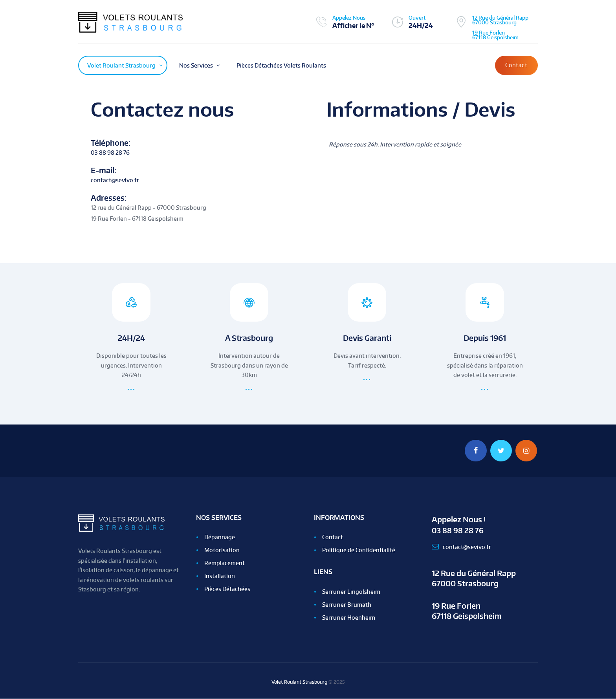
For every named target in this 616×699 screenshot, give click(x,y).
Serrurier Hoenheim (349, 618)
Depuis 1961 (485, 338)
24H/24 (131, 338)
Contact (516, 65)
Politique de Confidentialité (359, 550)
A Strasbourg (249, 338)
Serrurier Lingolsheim (351, 592)
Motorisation (222, 550)
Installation (220, 576)
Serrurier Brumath (347, 605)
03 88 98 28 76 (110, 153)
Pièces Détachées (227, 589)
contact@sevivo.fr (115, 180)
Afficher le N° (353, 25)
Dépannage (220, 537)
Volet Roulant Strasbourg (299, 682)
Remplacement (225, 563)
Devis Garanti (367, 338)
